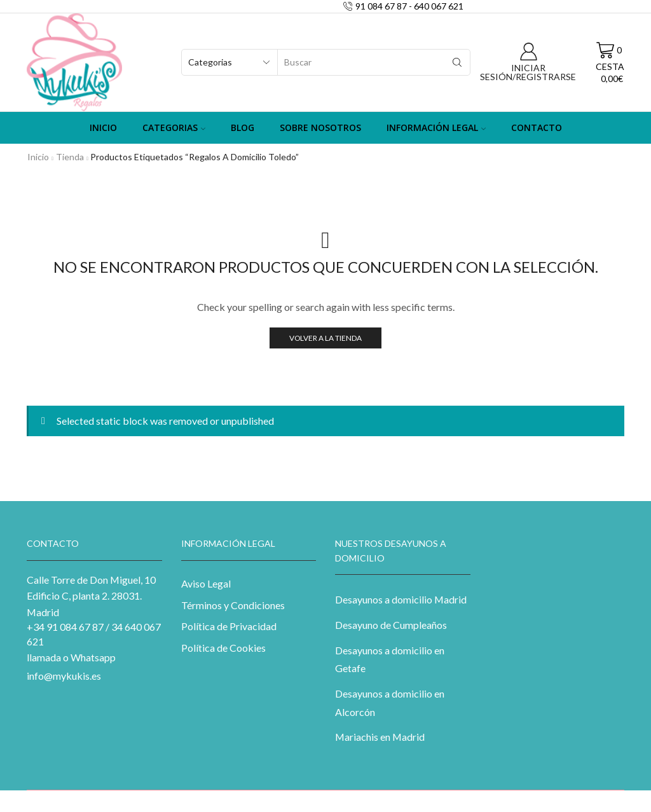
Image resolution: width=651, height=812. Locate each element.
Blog (243, 127)
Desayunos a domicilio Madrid (401, 599)
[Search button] (457, 62)
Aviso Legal (206, 583)
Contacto (537, 127)
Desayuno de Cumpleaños (391, 625)
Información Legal (436, 127)
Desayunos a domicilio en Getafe (390, 659)
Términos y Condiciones (233, 605)
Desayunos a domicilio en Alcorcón (390, 703)
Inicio (103, 127)
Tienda (70, 157)
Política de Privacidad (229, 626)
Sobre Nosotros (320, 127)
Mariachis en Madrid (380, 737)
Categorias (174, 127)
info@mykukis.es (64, 676)
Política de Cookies (223, 648)
